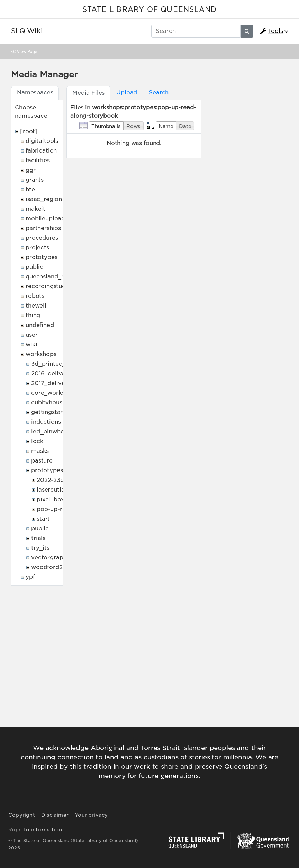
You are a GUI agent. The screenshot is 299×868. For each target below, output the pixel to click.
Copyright (22, 815)
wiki (31, 344)
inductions (46, 422)
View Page (27, 51)
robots (35, 296)
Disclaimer (55, 815)
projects (37, 248)
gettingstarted (52, 412)
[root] (29, 131)
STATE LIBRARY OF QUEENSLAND (149, 10)
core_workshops (55, 393)
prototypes (41, 257)
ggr (31, 170)
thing (33, 315)
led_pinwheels (51, 432)
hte (30, 189)
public (34, 267)
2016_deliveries (53, 373)
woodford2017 (52, 567)
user (31, 335)
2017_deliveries (53, 383)
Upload (127, 93)
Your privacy (91, 815)
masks (40, 451)
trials (38, 538)
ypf (30, 577)
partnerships (43, 228)
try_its (40, 548)
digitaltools (42, 141)
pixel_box (51, 499)
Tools (271, 31)
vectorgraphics (53, 558)
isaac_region (44, 199)
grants (35, 180)
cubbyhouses (50, 403)
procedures (42, 238)
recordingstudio (48, 286)
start (43, 519)
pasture (42, 461)
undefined (40, 325)
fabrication (41, 151)
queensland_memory (55, 277)
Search (159, 93)
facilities (38, 160)
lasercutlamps (57, 490)
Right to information (35, 830)
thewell (36, 306)
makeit (35, 209)
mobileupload (45, 218)
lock (37, 441)
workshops (41, 354)
